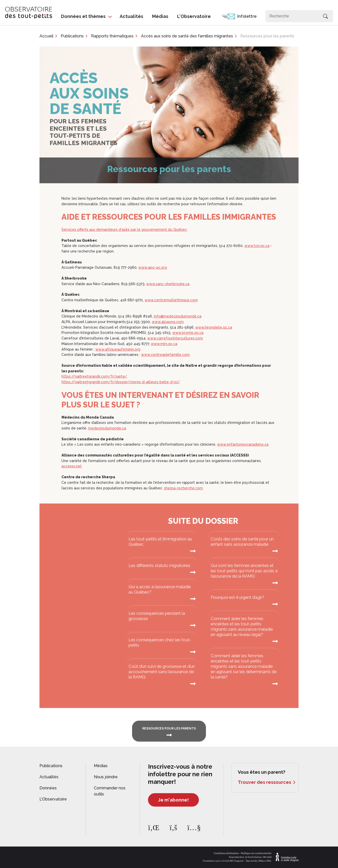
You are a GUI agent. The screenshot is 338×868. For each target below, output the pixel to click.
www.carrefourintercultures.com (175, 338)
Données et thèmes (83, 16)
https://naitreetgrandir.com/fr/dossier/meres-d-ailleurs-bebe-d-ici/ (121, 382)
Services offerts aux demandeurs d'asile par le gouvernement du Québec (124, 230)
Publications (72, 36)
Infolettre (247, 16)
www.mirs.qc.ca (164, 344)
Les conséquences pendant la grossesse (157, 616)
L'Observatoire (194, 16)
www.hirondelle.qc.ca (214, 327)
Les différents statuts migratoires (159, 565)
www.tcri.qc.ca (257, 246)
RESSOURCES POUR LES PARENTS (169, 728)
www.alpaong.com (168, 322)
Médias (160, 16)
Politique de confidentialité (256, 853)
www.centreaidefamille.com (165, 355)
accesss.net (72, 466)
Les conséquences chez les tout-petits (160, 642)
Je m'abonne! (173, 800)
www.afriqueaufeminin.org (118, 349)
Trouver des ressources (265, 782)
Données (48, 788)
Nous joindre (106, 777)
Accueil (46, 36)
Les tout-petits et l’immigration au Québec (160, 542)
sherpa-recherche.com (183, 488)
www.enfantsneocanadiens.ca (243, 444)
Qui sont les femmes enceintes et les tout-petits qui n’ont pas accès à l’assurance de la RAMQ (244, 571)
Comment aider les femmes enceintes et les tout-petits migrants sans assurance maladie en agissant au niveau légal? (242, 626)
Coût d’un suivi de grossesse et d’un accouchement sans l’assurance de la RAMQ (162, 672)
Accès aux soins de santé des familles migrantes (187, 36)
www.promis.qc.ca (188, 333)
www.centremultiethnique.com (171, 300)
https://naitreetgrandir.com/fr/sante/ (94, 376)
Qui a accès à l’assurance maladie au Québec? (160, 589)
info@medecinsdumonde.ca (178, 316)
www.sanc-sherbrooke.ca (168, 284)
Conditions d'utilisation (226, 853)
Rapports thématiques (112, 36)
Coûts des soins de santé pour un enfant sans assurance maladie (242, 542)
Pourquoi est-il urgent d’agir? (237, 597)
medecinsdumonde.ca (107, 428)
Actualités (131, 16)
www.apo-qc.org (153, 267)
